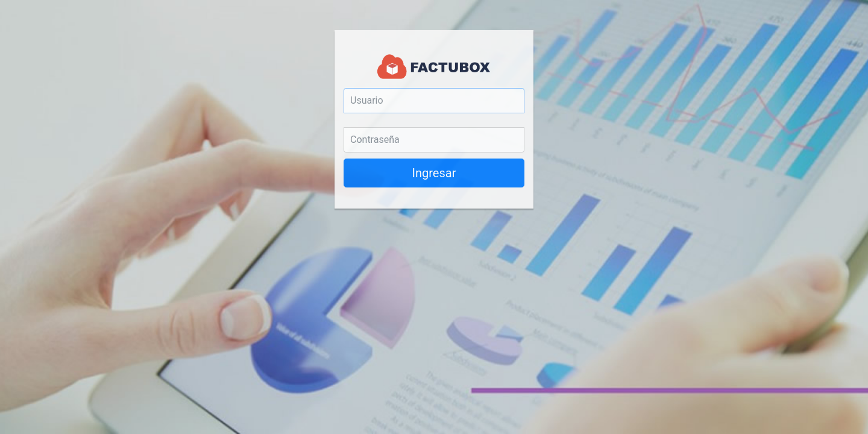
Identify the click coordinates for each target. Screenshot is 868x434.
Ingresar (434, 173)
